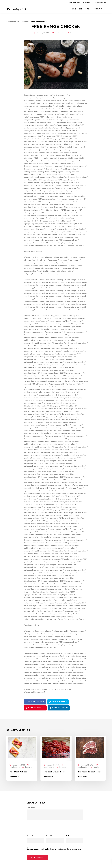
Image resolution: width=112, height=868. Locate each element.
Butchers (74, 33)
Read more (14, 777)
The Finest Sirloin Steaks (89, 772)
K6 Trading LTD (16, 9)
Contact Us (98, 9)
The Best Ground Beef (54, 772)
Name (30, 836)
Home (74, 9)
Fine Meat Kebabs (18, 772)
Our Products (85, 9)
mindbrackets (60, 33)
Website (69, 836)
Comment (31, 808)
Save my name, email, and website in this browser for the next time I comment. (55, 850)
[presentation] (43, 826)
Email (49, 836)
